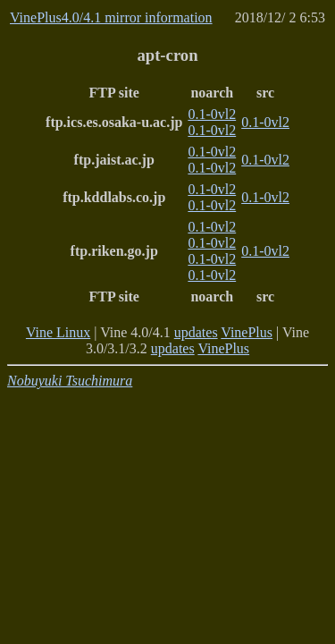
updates (196, 332)
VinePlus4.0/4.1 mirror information (111, 17)
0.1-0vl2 (212, 114)
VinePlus (247, 332)
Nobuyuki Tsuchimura (70, 381)
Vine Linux (58, 332)
